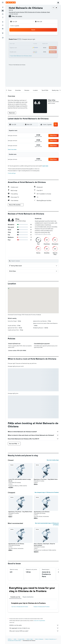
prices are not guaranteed (39, 621)
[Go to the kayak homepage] (11, 2)
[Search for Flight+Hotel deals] (3, 17)
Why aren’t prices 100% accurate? (34, 631)
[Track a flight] (3, 25)
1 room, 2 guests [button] (15, 26)
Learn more (45, 166)
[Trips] (3, 33)
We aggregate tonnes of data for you (34, 628)
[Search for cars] (3, 14)
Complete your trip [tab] (15, 597)
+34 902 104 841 (13, 14)
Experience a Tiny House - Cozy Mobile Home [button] (46, 479)
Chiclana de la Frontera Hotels (14, 641)
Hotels (15, 639)
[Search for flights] (3, 7)
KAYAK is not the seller (34, 625)
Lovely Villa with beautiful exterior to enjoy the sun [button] (20, 480)
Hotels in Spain (30, 639)
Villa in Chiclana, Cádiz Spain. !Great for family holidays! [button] (44, 544)
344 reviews (19, 16)
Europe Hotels (21, 639)
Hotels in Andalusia (39, 639)
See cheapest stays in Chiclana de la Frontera (47, 492)
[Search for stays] (3, 11)
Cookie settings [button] (12, 173)
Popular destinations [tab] (28, 597)
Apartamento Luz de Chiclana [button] (42, 512)
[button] (3, 2)
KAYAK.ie (10, 639)
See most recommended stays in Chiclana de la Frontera (47, 524)
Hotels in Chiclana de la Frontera (41, 607)
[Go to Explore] (3, 22)
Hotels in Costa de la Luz (50, 639)
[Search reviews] (35, 261)
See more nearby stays (53, 460)
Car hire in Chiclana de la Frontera (20, 607)
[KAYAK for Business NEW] (3, 29)
